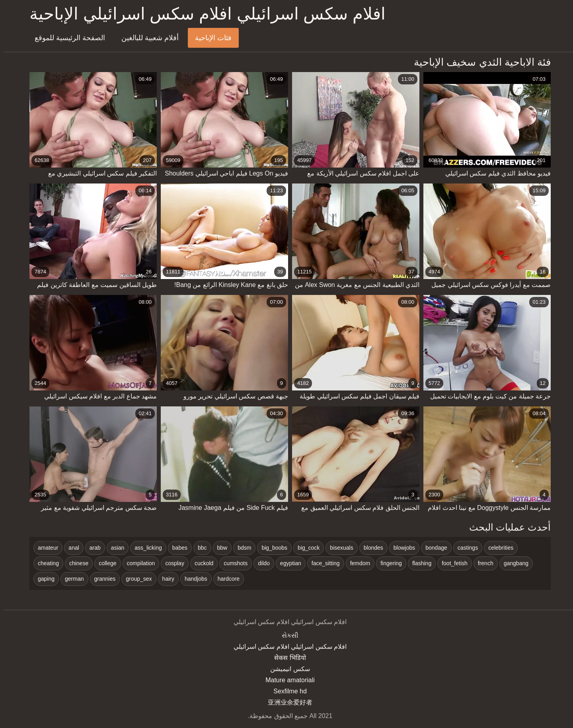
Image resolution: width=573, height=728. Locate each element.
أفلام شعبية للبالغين (146, 38)
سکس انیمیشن (286, 669)
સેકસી (286, 635)
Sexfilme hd (286, 691)
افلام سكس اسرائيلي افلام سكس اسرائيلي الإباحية (204, 14)
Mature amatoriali (286, 680)
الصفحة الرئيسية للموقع (66, 38)
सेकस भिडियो (286, 658)
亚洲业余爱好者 (286, 702)
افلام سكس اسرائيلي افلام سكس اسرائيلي (286, 647)
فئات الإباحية (210, 38)
